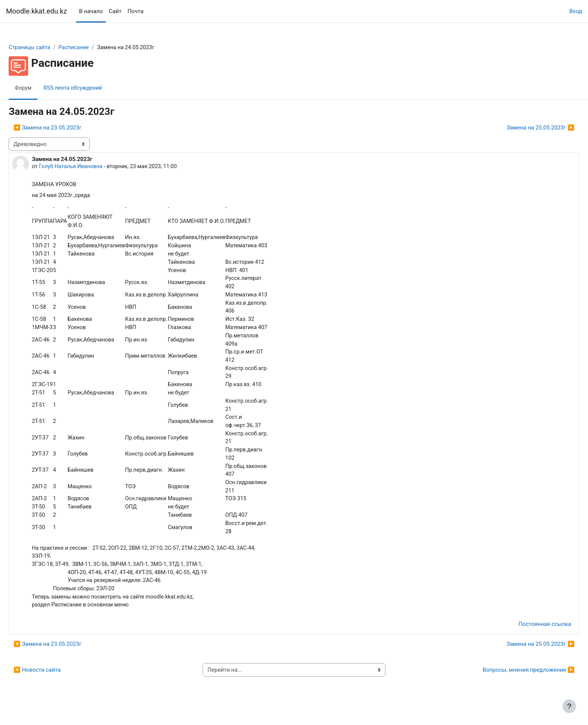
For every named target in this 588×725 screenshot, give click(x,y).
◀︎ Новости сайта (55, 684)
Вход (576, 11)
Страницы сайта (48, 48)
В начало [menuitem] (91, 11)
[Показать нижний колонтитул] (569, 706)
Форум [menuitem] (41, 88)
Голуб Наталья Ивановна (90, 167)
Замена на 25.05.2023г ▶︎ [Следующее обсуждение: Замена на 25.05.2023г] (523, 128)
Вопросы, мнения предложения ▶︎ (511, 684)
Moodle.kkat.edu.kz (37, 11)
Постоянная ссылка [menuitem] (527, 638)
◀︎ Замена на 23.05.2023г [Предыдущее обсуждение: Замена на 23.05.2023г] (65, 128)
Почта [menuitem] (136, 11)
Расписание (94, 48)
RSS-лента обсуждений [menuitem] (93, 88)
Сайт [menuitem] (115, 11)
